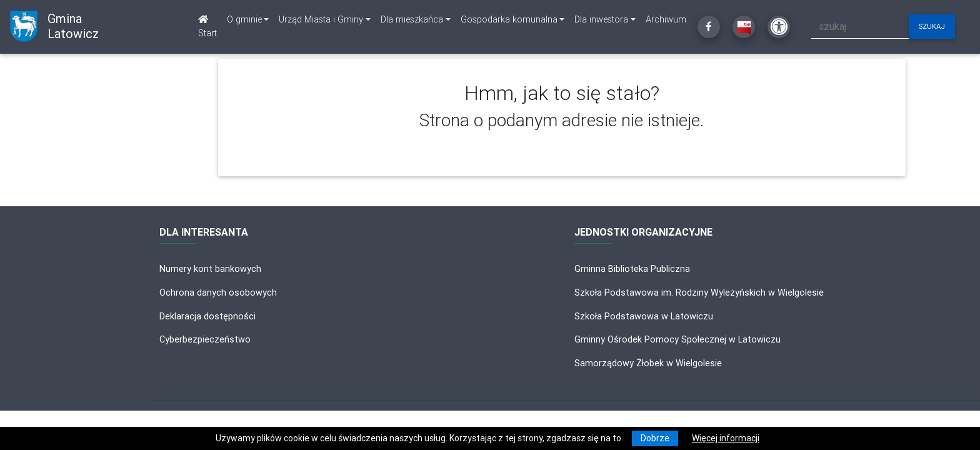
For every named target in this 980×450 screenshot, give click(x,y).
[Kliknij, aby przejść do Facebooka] (709, 27)
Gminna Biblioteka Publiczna (632, 269)
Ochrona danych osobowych (218, 292)
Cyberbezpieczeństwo (205, 339)
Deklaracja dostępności (207, 316)
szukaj (932, 26)
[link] (248, 20)
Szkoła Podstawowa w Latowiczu (644, 316)
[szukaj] (860, 27)
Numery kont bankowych (210, 269)
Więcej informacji (726, 438)
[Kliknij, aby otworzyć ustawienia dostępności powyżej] (779, 27)
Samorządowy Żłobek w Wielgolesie (648, 363)
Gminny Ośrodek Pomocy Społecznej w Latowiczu (677, 339)
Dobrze (655, 438)
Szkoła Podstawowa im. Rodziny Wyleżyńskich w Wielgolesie (699, 292)
